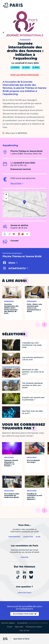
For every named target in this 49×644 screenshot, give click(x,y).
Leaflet (25, 217)
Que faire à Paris (21, 639)
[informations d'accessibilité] (16, 234)
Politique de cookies (34, 627)
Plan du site (24, 631)
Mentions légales (8, 623)
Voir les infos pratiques (24, 75)
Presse (10, 627)
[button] (24, 202)
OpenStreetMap (37, 217)
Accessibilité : (33, 623)
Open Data (19, 627)
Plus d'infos (16, 183)
